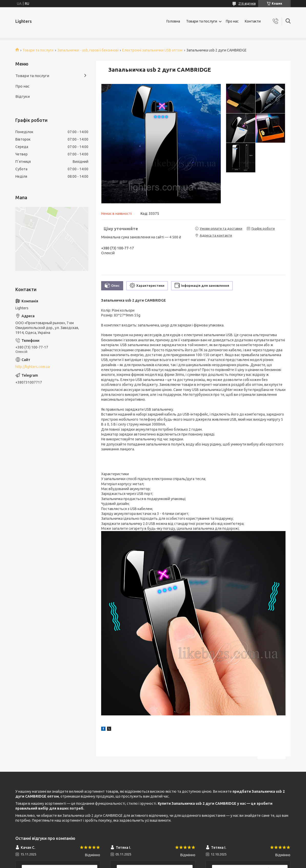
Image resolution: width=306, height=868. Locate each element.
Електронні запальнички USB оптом (152, 50)
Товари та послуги (202, 21)
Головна (173, 21)
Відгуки (23, 96)
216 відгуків (247, 3)
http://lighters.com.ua (33, 367)
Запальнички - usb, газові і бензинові (88, 50)
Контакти (253, 21)
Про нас (232, 21)
